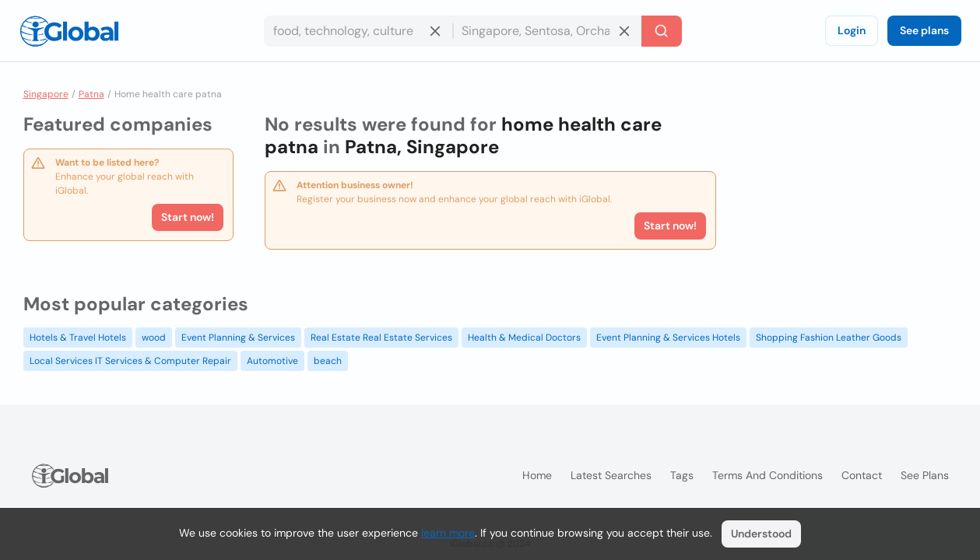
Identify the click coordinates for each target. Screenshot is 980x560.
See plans (924, 30)
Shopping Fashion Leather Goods (829, 338)
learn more (448, 533)
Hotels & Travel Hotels (78, 338)
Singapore (46, 94)
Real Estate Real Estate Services (381, 338)
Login (852, 30)
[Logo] (69, 31)
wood (154, 338)
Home (537, 475)
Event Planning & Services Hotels (668, 338)
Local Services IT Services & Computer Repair (130, 361)
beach (328, 361)
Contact (862, 475)
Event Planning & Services (238, 338)
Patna (91, 94)
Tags (682, 475)
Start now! (188, 217)
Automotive (272, 361)
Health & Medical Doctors (524, 338)
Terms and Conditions (767, 475)
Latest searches (611, 475)
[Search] (662, 31)
